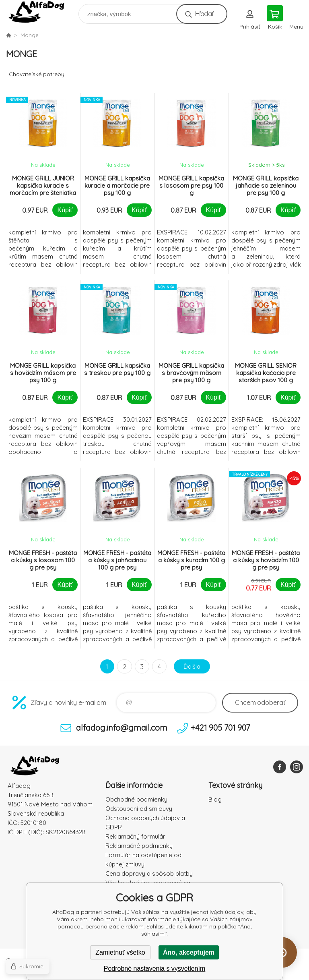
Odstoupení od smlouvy (139, 809)
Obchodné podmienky (136, 799)
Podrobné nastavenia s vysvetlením (155, 969)
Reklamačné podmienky (139, 846)
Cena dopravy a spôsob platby (149, 873)
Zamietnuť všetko (120, 952)
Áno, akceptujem (189, 952)
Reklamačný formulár (135, 836)
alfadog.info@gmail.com (122, 728)
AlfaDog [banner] (42, 12)
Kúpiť (65, 210)
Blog (215, 799)
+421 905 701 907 (220, 728)
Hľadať (204, 14)
